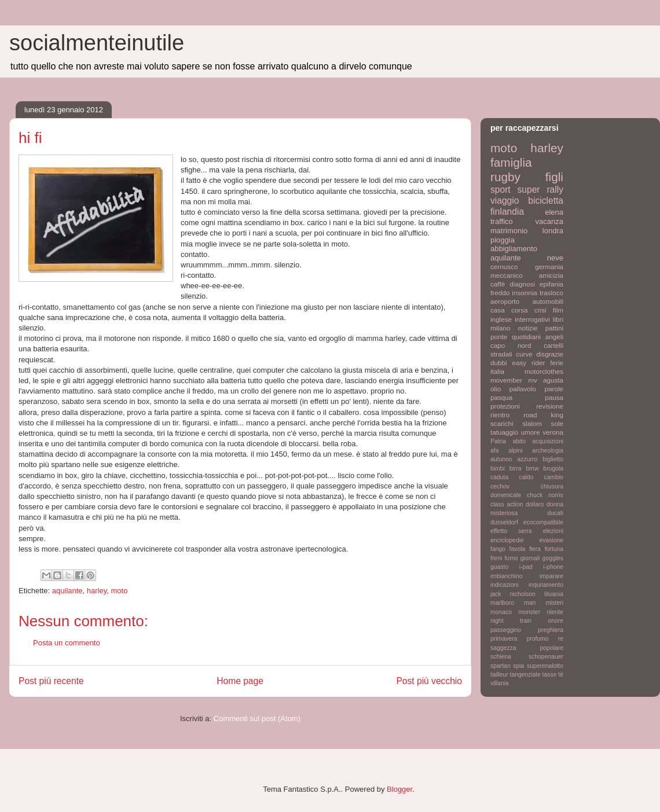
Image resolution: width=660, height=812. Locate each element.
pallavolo (523, 389)
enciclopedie (507, 540)
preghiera (551, 630)
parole (554, 389)
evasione (551, 540)
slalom (532, 423)
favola (518, 549)
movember (506, 380)
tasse (550, 675)
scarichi (502, 423)
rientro (500, 415)
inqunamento (546, 585)
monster (530, 612)
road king (543, 415)
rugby (505, 177)
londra (553, 231)
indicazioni (505, 585)
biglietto (553, 459)
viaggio (505, 201)
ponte (499, 337)
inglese (501, 319)
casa (498, 310)
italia (497, 371)
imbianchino (506, 576)
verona (553, 432)
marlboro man (513, 603)
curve (524, 354)
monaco (501, 612)
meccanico (507, 275)
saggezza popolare (527, 648)
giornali (530, 558)
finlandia (507, 212)
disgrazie (550, 354)
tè (561, 675)
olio (496, 389)
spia (518, 666)
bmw (532, 469)
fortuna (554, 549)
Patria (498, 441)
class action (507, 504)
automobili (548, 301)
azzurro (528, 459)
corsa (520, 310)
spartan (500, 666)
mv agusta (546, 380)
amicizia (551, 275)
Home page (240, 681)
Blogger (399, 789)
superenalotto (545, 666)
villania (500, 683)
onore (555, 621)
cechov (500, 486)
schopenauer (546, 657)
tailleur (499, 675)
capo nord (511, 345)
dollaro (535, 504)
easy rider (528, 363)
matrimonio (509, 231)
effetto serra (511, 531)
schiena (501, 657)
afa (494, 451)
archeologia (548, 451)
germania (549, 267)
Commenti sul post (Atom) (257, 719)
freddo (500, 293)
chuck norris (545, 495)
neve (555, 258)
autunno (501, 459)
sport (500, 190)
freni (496, 558)
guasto (499, 567)
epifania (551, 284)
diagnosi (522, 284)
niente (555, 612)
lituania (554, 594)
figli (554, 177)
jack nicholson (513, 594)
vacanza (549, 221)
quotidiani (526, 337)
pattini (554, 328)
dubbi (499, 363)
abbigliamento (514, 249)
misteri (554, 603)
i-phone (553, 567)
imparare (551, 576)
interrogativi (532, 319)
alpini (515, 451)
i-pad (526, 567)
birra (516, 469)
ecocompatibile (543, 522)
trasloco (551, 293)
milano (500, 328)
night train (511, 621)
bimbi (498, 469)
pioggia (503, 240)
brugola (553, 469)
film (558, 310)
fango (498, 549)
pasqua (501, 397)
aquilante (67, 591)
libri (558, 319)
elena (554, 212)
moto (120, 591)
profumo (537, 639)
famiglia (511, 162)
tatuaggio (504, 432)
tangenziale (525, 675)
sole (557, 423)
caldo (526, 477)
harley (97, 591)
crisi (540, 310)
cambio (554, 477)
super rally (540, 190)
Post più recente (51, 681)
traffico (502, 221)
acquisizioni (548, 441)
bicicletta (546, 201)
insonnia (525, 293)
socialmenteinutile (97, 43)
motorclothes (544, 371)
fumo (511, 558)
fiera (535, 549)
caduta (499, 477)
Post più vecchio (429, 681)
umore (531, 432)
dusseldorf (504, 522)
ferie (557, 363)
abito (519, 441)
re (561, 639)
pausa (554, 397)
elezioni (553, 531)
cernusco (504, 267)
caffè (498, 284)
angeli (554, 337)
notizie (528, 328)
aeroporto (505, 301)
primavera (504, 639)
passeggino (506, 630)
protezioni (505, 406)
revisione (550, 406)
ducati (555, 513)
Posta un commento (67, 643)
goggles (553, 558)
